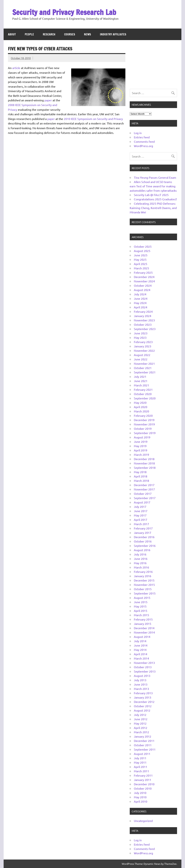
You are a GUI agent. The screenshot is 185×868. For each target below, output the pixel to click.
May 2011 (140, 762)
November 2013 (144, 663)
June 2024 (141, 298)
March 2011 (141, 771)
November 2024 (144, 281)
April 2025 (141, 264)
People (29, 34)
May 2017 (140, 515)
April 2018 (141, 476)
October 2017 (143, 494)
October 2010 (143, 788)
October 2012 (143, 706)
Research (49, 34)
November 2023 (144, 320)
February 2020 (143, 415)
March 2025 (141, 268)
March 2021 (141, 385)
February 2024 (143, 311)
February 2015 (143, 619)
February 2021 (143, 389)
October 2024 (143, 285)
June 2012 (141, 719)
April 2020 (141, 407)
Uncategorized (143, 821)
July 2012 (140, 715)
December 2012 (144, 702)
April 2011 (141, 767)
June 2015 (141, 602)
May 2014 (140, 650)
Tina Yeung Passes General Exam (155, 177)
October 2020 (143, 394)
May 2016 (140, 563)
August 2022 (142, 355)
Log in (138, 133)
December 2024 (144, 277)
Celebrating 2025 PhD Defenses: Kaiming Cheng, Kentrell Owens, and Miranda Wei (153, 208)
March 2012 (141, 732)
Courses (70, 34)
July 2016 (140, 554)
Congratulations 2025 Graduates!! (155, 199)
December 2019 (144, 420)
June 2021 (141, 381)
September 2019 (145, 433)
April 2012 (141, 728)
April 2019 (141, 450)
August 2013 (142, 676)
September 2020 (145, 398)
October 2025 (143, 246)
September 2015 (145, 593)
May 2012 (140, 723)
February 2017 (143, 528)
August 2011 (142, 754)
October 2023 (143, 324)
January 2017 (143, 533)
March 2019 (141, 455)
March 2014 (141, 658)
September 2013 (145, 671)
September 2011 (145, 749)
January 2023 (143, 346)
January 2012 (143, 736)
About (12, 34)
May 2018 (140, 472)
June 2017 (141, 511)
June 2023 (141, 333)
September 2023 (145, 329)
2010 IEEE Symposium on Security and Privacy (93, 119)
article (16, 68)
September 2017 (145, 498)
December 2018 (144, 459)
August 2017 (142, 502)
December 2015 (144, 580)
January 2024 (143, 316)
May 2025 (140, 259)
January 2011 (143, 780)
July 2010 (140, 793)
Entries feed (142, 137)
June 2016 (141, 559)
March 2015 (141, 615)
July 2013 (140, 680)
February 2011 (143, 775)
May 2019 (140, 446)
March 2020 (141, 411)
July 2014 (140, 641)
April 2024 (141, 307)
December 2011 (144, 741)
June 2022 (141, 359)
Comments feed (144, 141)
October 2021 (143, 368)
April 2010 (141, 801)
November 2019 (144, 424)
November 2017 (144, 489)
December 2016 (144, 537)
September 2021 (145, 372)
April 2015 (141, 611)
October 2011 (143, 745)
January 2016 (143, 576)
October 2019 (143, 428)
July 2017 (140, 507)
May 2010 (140, 797)
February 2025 (143, 272)
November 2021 (144, 363)
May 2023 (140, 337)
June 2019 (141, 441)
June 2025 (141, 255)
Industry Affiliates (113, 34)
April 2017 (141, 520)
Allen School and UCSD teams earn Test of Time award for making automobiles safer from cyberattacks (153, 186)
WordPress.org (143, 146)
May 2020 (140, 402)
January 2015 (143, 624)
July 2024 (140, 294)
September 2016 (145, 546)
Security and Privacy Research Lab (64, 12)
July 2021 (140, 376)
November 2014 (144, 632)
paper (48, 100)
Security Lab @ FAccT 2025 (151, 195)
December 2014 (144, 628)
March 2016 (141, 567)
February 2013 (143, 693)
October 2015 (143, 589)
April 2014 (141, 654)
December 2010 (144, 784)
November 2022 (144, 350)
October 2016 (143, 541)
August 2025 (142, 251)
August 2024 (142, 290)
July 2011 (140, 758)
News (88, 34)
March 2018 (141, 481)
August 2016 (142, 550)
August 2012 (142, 710)
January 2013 (143, 697)
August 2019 (142, 437)
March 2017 (141, 524)
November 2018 (144, 463)
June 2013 (141, 684)
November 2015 (144, 585)
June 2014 (141, 645)
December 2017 (144, 485)
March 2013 (141, 689)
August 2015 (142, 598)
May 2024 (140, 303)
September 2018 (145, 468)
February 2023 (143, 342)
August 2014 (142, 637)
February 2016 (143, 572)
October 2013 (143, 667)
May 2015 (140, 606)
